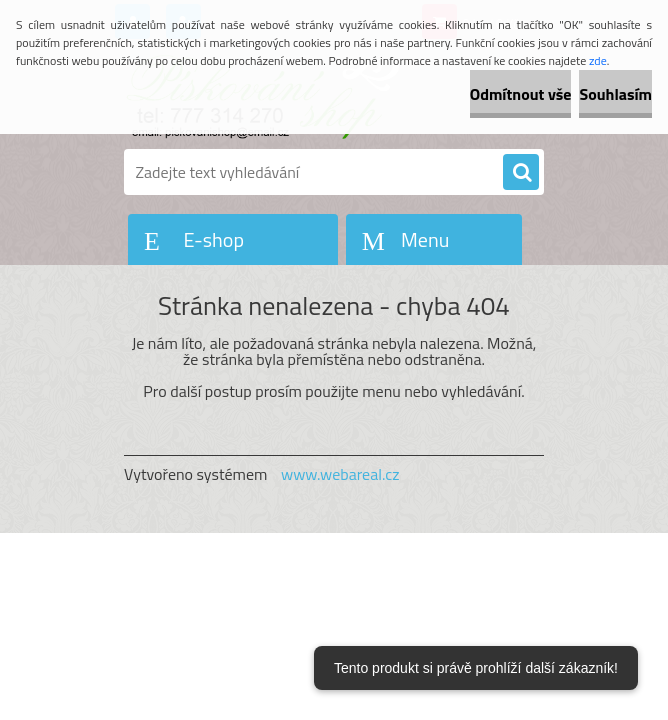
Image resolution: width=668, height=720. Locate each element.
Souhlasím (615, 94)
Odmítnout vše (521, 94)
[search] (521, 173)
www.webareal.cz (340, 474)
